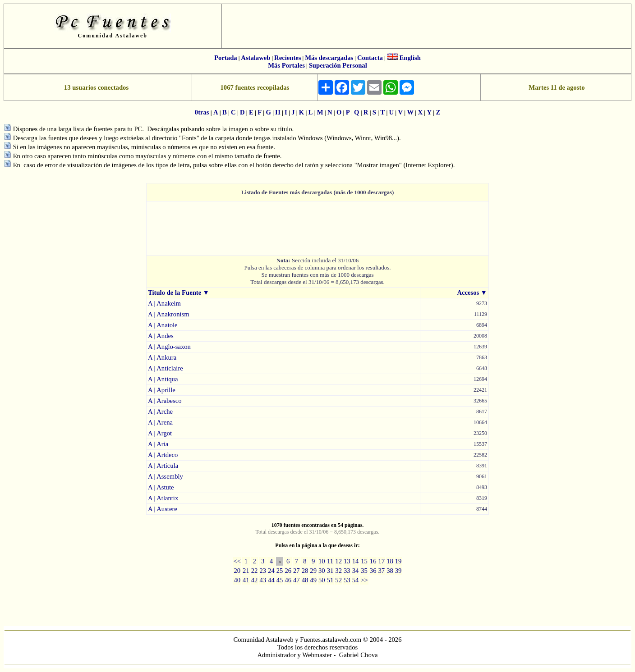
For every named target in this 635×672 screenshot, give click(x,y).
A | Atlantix (163, 498)
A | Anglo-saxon (169, 347)
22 (255, 571)
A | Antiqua (163, 379)
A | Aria (158, 444)
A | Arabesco (165, 401)
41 (246, 580)
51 (330, 580)
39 (398, 571)
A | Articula (163, 466)
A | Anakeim (164, 303)
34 (356, 571)
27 (297, 571)
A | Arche (160, 411)
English (410, 58)
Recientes (288, 58)
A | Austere (163, 509)
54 (356, 580)
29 (313, 571)
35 (364, 571)
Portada (225, 58)
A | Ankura (162, 357)
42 (255, 580)
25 (280, 571)
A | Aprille (162, 390)
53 (347, 580)
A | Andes (161, 336)
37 (381, 571)
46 (288, 580)
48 (305, 580)
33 (347, 571)
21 (246, 571)
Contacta (370, 58)
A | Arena (160, 422)
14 (356, 561)
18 (390, 561)
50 (322, 580)
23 (263, 571)
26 (288, 571)
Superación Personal (338, 65)
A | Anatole (163, 325)
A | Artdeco (163, 455)
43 (263, 580)
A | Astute (161, 487)
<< (237, 561)
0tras (202, 112)
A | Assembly (166, 476)
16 (373, 561)
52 (338, 580)
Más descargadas (329, 58)
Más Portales (286, 65)
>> (364, 580)
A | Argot (160, 433)
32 (338, 571)
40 (237, 580)
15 (364, 561)
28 (305, 571)
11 (330, 561)
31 (330, 571)
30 (322, 571)
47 (297, 580)
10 (322, 561)
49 (313, 580)
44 (271, 580)
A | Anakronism (169, 314)
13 (347, 561)
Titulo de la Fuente (175, 293)
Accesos (468, 293)
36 (373, 571)
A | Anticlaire (166, 368)
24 (271, 571)
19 (398, 561)
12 (338, 561)
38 (390, 571)
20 (237, 571)
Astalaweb (255, 58)
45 (280, 580)
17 (381, 561)
